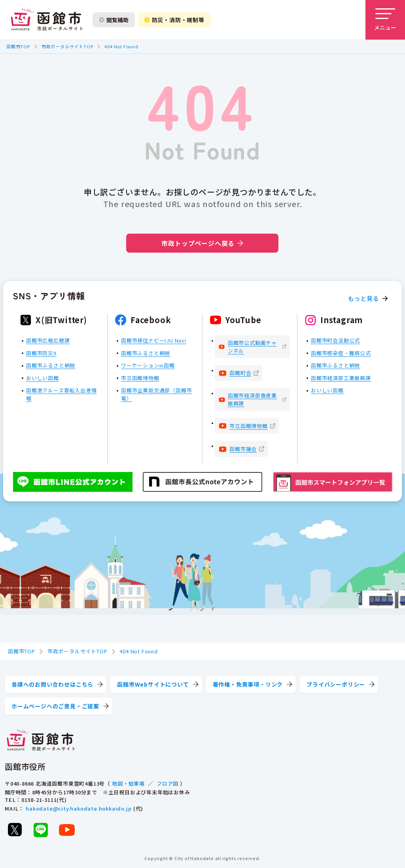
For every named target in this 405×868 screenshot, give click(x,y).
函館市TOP (18, 46)
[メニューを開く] (385, 20)
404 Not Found (121, 46)
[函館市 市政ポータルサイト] (47, 20)
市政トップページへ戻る (202, 243)
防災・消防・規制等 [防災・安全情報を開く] (174, 20)
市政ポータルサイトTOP (67, 46)
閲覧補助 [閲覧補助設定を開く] (114, 20)
